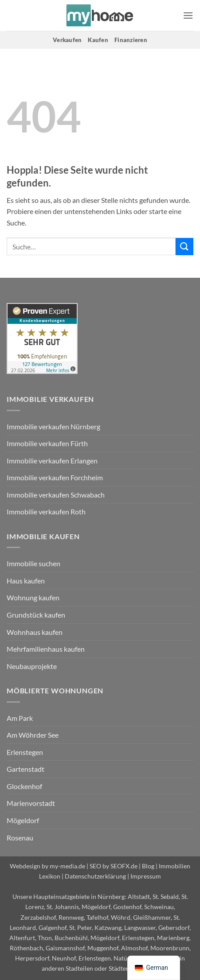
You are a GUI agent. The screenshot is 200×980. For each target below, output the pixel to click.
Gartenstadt (25, 769)
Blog (148, 866)
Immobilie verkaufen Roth (46, 511)
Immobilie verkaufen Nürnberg (53, 426)
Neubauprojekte (32, 666)
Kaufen (98, 40)
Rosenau (20, 838)
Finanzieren (131, 40)
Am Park (20, 718)
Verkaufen (67, 40)
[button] (188, 15)
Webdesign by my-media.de (47, 866)
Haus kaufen (26, 581)
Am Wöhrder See (33, 735)
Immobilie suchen (33, 563)
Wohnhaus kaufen (35, 632)
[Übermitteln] (184, 247)
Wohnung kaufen (33, 597)
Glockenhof (24, 786)
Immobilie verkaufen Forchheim (55, 477)
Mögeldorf (23, 820)
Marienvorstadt (31, 803)
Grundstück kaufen (36, 615)
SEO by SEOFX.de (114, 866)
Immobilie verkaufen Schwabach (56, 495)
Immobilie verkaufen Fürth (47, 443)
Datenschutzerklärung (95, 876)
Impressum (146, 876)
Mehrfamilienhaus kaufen (46, 649)
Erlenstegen (25, 752)
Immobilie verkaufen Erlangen (52, 461)
